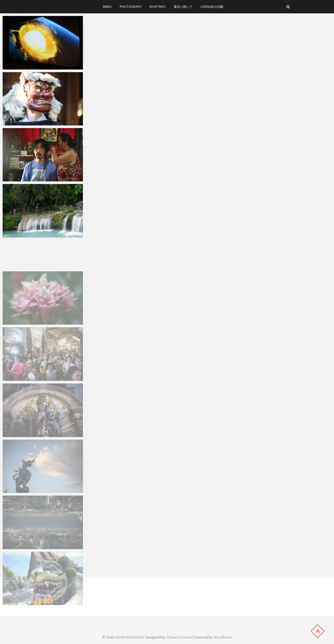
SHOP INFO (158, 7)
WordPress (223, 637)
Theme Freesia (179, 637)
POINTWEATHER (129, 637)
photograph (131, 7)
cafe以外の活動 (212, 7)
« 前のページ (53, 594)
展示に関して (183, 7)
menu (107, 7)
